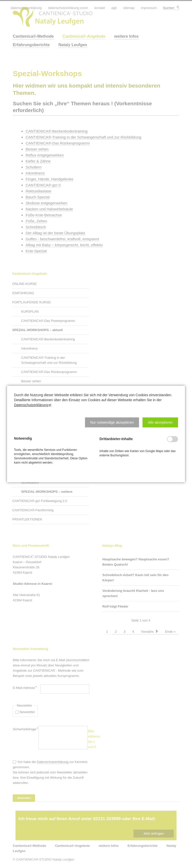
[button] (112, 422)
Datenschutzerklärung (31, 405)
